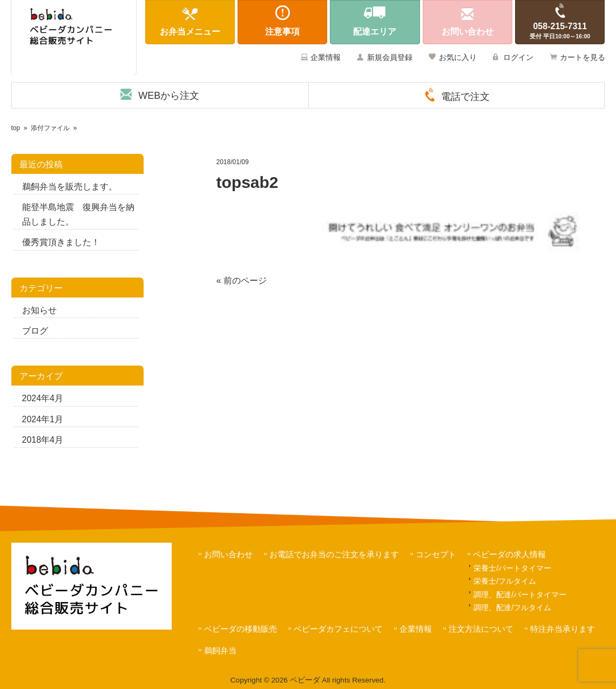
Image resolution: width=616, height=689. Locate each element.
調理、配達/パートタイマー (520, 595)
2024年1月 (43, 419)
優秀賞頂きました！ (61, 242)
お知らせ (39, 310)
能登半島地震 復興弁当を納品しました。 (78, 214)
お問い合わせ (228, 554)
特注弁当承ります (563, 629)
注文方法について (481, 629)
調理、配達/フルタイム (512, 607)
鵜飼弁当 (220, 650)
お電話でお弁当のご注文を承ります (334, 554)
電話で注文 (465, 97)
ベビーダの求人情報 (509, 554)
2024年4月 (43, 398)
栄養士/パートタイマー (512, 568)
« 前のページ (242, 281)
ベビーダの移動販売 (241, 629)
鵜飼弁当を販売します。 (70, 187)
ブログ (35, 331)
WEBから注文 (169, 96)
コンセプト (436, 554)
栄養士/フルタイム (505, 581)
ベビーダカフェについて (338, 629)
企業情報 (326, 57)
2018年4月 (43, 440)
